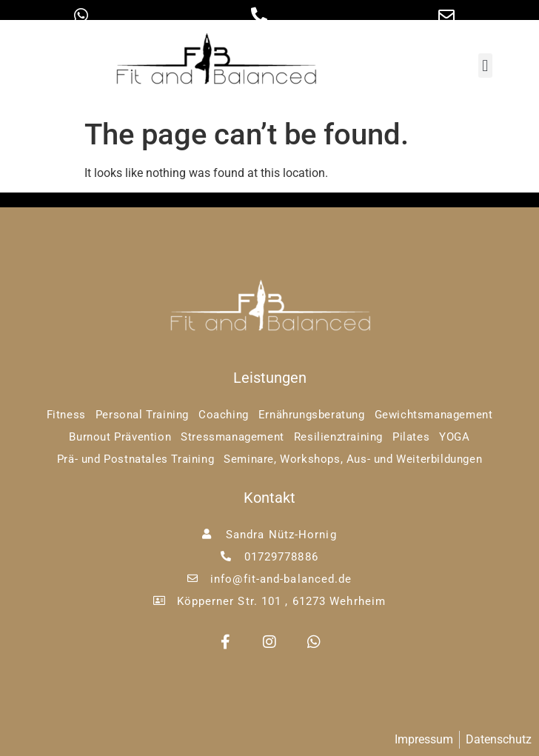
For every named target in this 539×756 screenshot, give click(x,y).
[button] (485, 66)
